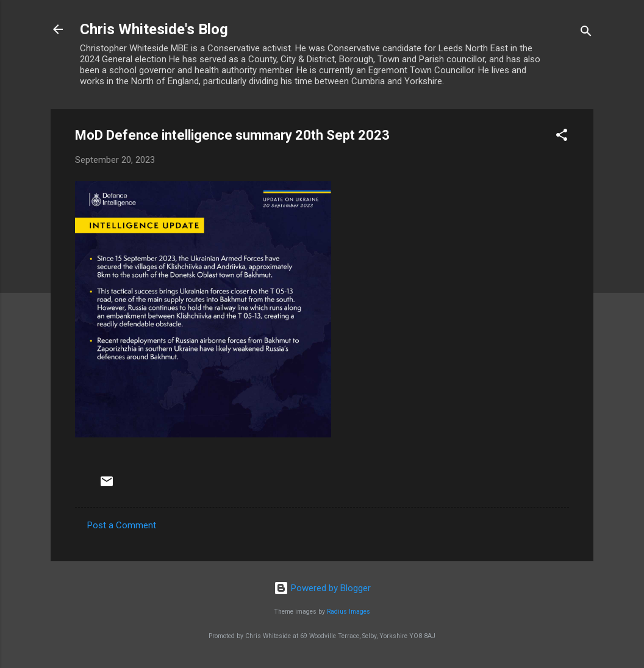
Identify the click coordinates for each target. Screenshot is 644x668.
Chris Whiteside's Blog (154, 29)
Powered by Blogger (322, 588)
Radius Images (349, 612)
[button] (562, 137)
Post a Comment (122, 525)
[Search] (586, 33)
